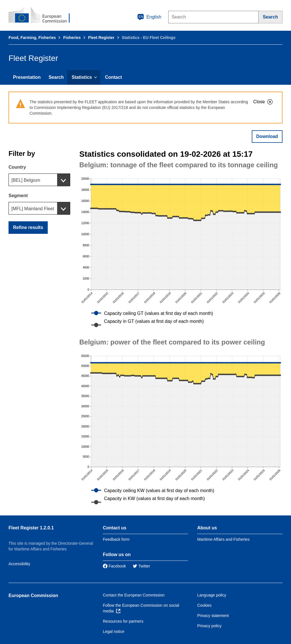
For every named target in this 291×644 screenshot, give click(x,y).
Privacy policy (209, 626)
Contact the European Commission (134, 595)
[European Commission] (43, 15)
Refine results (28, 227)
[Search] (271, 17)
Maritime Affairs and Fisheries (223, 539)
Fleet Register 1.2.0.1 (31, 528)
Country (17, 167)
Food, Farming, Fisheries (32, 38)
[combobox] (39, 180)
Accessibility (19, 564)
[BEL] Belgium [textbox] (26, 180)
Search (56, 77)
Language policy (212, 595)
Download (267, 136)
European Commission (33, 596)
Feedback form (116, 539)
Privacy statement (213, 616)
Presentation (27, 77)
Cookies (204, 605)
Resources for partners (123, 621)
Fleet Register (101, 38)
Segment (18, 196)
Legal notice (114, 631)
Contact (113, 77)
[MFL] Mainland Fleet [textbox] (33, 209)
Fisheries (72, 38)
